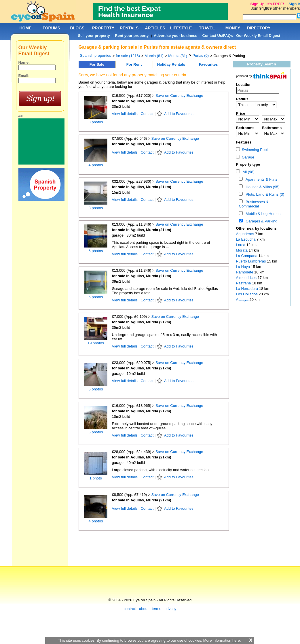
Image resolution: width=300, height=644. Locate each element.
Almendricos (247, 278)
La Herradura (248, 289)
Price (241, 113)
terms (156, 609)
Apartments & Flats (260, 179)
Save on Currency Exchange (179, 96)
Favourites (208, 64)
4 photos (96, 165)
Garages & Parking (260, 221)
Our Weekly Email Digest (258, 36)
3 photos (96, 122)
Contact (147, 114)
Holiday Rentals (171, 64)
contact (130, 609)
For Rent (134, 64)
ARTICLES (155, 28)
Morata (242, 250)
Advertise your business (175, 36)
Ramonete (245, 272)
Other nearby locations (257, 228)
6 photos (96, 251)
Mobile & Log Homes (262, 214)
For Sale (97, 64)
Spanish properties (96, 55)
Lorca (241, 245)
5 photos (96, 432)
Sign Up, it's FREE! (267, 4)
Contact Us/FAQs (218, 36)
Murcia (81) (154, 56)
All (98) (248, 172)
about (144, 609)
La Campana (247, 256)
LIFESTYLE (181, 28)
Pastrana (244, 283)
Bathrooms (272, 128)
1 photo (96, 478)
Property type (248, 164)
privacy (170, 609)
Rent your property (132, 36)
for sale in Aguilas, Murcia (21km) (142, 101)
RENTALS (129, 28)
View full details (125, 114)
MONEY (233, 28)
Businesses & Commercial (254, 204)
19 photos (96, 343)
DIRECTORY (259, 28)
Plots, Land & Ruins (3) (264, 194)
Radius (242, 99)
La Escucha (246, 239)
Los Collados (247, 294)
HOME (26, 28)
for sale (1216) (128, 56)
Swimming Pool (252, 150)
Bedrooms (245, 128)
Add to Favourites (179, 114)
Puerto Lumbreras (252, 261)
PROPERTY (103, 28)
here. (237, 640)
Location (244, 85)
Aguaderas (246, 234)
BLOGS (77, 28)
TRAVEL (207, 28)
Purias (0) (201, 55)
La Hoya (244, 267)
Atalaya (243, 300)
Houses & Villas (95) (262, 187)
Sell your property (94, 36)
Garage (245, 157)
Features (244, 142)
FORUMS (51, 28)
